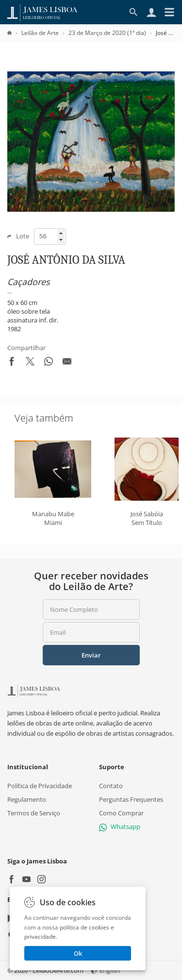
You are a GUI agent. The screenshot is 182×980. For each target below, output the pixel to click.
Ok (78, 953)
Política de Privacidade (40, 785)
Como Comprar (121, 813)
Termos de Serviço (34, 813)
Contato (111, 785)
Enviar (91, 655)
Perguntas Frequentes (131, 799)
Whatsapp (120, 827)
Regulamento (27, 799)
